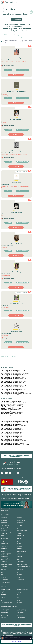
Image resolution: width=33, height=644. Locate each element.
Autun (12, 392)
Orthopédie (19, 548)
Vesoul (12, 388)
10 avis (20, 117)
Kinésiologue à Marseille (6, 619)
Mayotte (11, 438)
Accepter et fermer (16, 642)
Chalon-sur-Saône (15, 373)
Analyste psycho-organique (6, 519)
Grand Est (11, 428)
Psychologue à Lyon (21, 617)
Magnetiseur (20, 543)
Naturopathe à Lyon (5, 611)
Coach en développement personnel (11, 41)
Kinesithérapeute (4, 543)
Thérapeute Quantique (6, 583)
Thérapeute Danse (5, 579)
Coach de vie (19, 526)
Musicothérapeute (21, 545)
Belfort (12, 372)
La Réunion (12, 435)
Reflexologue (4, 573)
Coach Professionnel (5, 526)
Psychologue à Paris (5, 609)
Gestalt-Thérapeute (21, 537)
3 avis (20, 302)
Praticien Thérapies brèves (22, 565)
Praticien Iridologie (5, 556)
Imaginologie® (20, 540)
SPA (2, 574)
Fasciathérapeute (20, 535)
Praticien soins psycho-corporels (23, 566)
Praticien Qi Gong (20, 561)
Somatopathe (4, 576)
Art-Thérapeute (4, 521)
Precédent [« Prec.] (5, 356)
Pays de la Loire (12, 443)
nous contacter (10, 635)
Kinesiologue (20, 542)
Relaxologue (19, 573)
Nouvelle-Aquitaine (13, 441)
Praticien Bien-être (5, 552)
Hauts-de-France (13, 432)
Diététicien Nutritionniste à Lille (23, 619)
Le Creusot (13, 381)
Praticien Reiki (4, 563)
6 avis (20, 242)
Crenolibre (4, 468)
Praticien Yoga (4, 566)
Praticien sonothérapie (5, 568)
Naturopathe (20, 547)
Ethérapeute (20, 534)
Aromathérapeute (21, 519)
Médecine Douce (4, 547)
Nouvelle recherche (16, 19)
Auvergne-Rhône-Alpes (14, 422)
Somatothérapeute (21, 576)
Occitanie (11, 442)
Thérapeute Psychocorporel (22, 581)
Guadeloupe (12, 430)
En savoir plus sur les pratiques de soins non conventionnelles (15, 498)
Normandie (11, 439)
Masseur (3, 545)
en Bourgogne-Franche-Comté (11, 401)
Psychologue (4, 570)
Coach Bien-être (20, 524)
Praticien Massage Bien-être (7, 558)
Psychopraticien (4, 571)
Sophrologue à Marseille (22, 609)
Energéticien (20, 532)
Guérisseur (19, 539)
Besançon (13, 370)
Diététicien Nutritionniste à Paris (23, 611)
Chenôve (13, 391)
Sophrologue (4, 578)
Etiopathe (3, 535)
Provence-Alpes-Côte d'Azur (15, 445)
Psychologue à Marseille (6, 616)
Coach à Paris (4, 617)
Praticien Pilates (4, 561)
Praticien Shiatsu (20, 563)
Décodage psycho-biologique (7, 532)
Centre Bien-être (20, 522)
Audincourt (13, 390)
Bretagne (11, 424)
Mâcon (12, 377)
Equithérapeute (4, 534)
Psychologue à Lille (21, 612)
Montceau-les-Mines (15, 384)
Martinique (11, 437)
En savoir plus (8, 639)
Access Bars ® (4, 517)
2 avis (20, 330)
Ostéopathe (3, 550)
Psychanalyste (20, 568)
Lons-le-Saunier (14, 385)
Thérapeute (19, 578)
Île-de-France (12, 434)
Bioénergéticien (4, 522)
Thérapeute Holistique (5, 581)
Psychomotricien (20, 570)
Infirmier (3, 542)
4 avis (20, 270)
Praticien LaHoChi (20, 556)
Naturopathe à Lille (21, 616)
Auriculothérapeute (21, 521)
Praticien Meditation (21, 558)
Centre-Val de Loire (13, 426)
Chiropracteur (4, 524)
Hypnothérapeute (5, 540)
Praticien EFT (20, 553)
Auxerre (12, 375)
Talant (12, 395)
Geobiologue (4, 537)
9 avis (20, 181)
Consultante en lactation (6, 529)
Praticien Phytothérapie (22, 560)
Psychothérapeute (21, 571)
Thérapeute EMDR (21, 579)
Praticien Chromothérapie (6, 553)
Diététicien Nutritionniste (22, 530)
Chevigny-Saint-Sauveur (16, 394)
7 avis (20, 210)
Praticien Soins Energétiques (7, 565)
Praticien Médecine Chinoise (7, 560)
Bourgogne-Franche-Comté (27, 41)
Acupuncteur (20, 517)
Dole (12, 380)
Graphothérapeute (5, 539)
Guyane (11, 431)
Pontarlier (13, 387)
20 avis (20, 56)
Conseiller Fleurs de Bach (22, 527)
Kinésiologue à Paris (5, 614)
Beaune (12, 383)
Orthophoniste (4, 548)
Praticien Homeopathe (21, 555)
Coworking (19, 529)
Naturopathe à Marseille (22, 614)
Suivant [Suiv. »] (14, 356)
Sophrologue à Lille (5, 612)
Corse (10, 427)
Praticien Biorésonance (21, 552)
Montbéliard (13, 379)
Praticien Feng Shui (5, 555)
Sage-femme (20, 574)
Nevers (12, 376)
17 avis (20, 89)
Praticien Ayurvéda (21, 550)
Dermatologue (4, 530)
